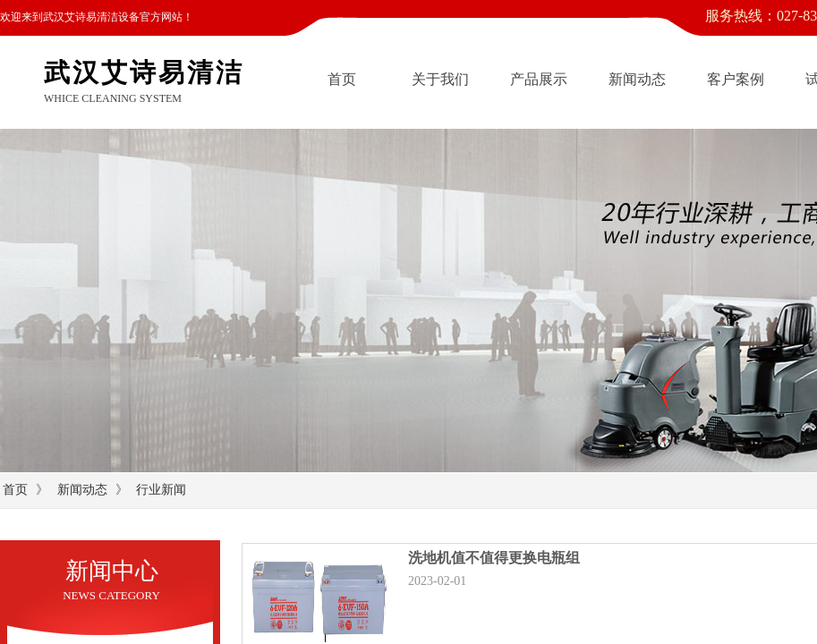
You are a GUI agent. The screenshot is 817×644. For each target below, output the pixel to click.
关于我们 (440, 79)
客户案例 (736, 79)
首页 (342, 79)
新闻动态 (637, 79)
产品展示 (539, 79)
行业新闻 (161, 490)
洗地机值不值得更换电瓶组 (494, 558)
